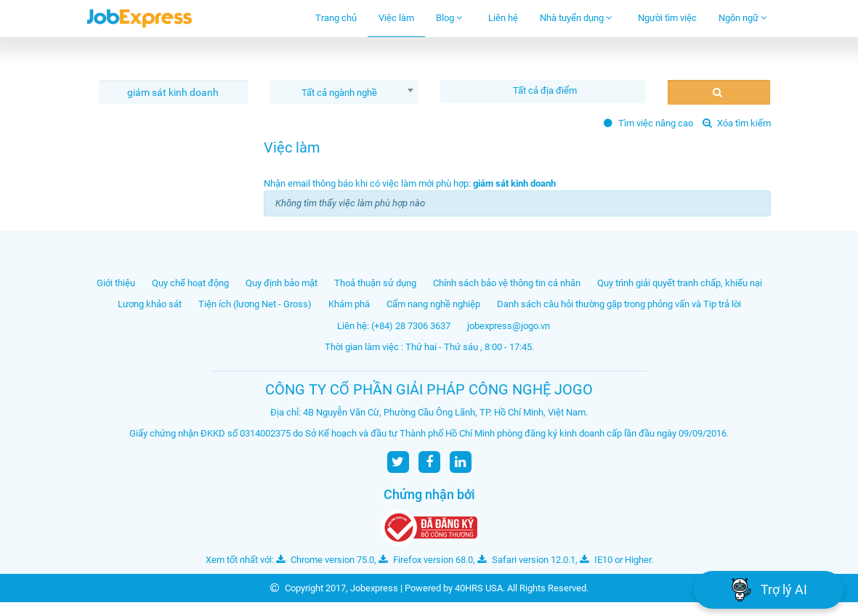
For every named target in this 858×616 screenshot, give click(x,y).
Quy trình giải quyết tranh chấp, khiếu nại (680, 283)
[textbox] (547, 90)
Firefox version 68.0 (426, 560)
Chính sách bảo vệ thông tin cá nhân (507, 283)
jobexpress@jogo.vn (509, 326)
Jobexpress (374, 588)
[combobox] (344, 92)
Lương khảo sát (150, 304)
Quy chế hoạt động (190, 283)
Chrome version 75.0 (325, 560)
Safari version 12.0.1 (526, 560)
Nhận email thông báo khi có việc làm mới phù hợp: (410, 183)
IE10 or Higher (615, 560)
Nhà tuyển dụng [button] (576, 18)
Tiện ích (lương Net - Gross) (255, 304)
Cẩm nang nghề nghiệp (433, 304)
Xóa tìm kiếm (737, 123)
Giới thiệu (116, 283)
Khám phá (349, 304)
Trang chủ (336, 18)
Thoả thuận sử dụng (375, 283)
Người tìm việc (667, 18)
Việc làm (396, 18)
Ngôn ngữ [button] (743, 18)
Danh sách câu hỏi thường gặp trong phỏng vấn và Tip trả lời (619, 304)
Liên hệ (503, 18)
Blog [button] (449, 18)
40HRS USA (479, 588)
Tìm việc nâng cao (648, 123)
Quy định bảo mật (282, 283)
